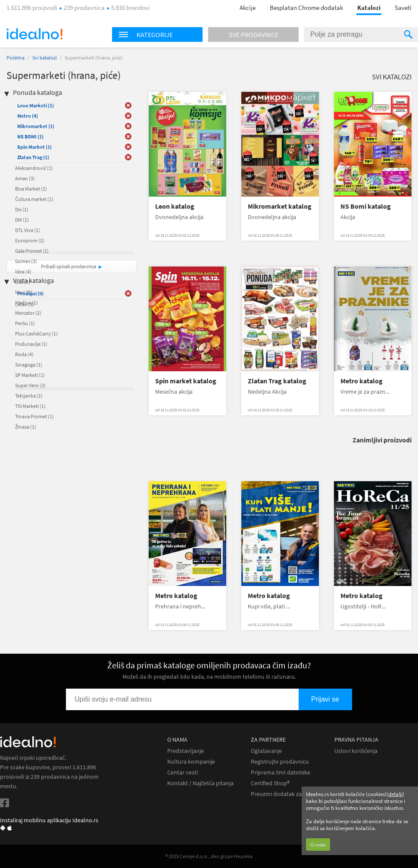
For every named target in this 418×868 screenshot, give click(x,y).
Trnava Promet (34, 416)
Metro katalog (362, 381)
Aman (25, 178)
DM (22, 220)
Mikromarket (36, 126)
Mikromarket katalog (280, 206)
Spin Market (34, 147)
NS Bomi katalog (366, 206)
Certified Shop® (270, 783)
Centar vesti (182, 772)
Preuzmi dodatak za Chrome (287, 794)
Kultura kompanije (191, 762)
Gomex (26, 261)
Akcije (248, 8)
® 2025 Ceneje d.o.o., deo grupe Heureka (209, 856)
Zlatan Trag (33, 157)
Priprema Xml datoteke (281, 772)
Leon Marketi (36, 105)
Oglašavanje (266, 751)
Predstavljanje (186, 751)
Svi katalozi (45, 58)
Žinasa (26, 427)
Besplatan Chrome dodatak (306, 8)
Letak (25, 304)
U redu (318, 844)
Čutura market (34, 199)
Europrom (30, 240)
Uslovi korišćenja (356, 751)
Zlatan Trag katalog (277, 381)
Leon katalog (175, 206)
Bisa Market (31, 189)
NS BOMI (30, 136)
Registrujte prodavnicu (280, 762)
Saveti (403, 8)
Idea (23, 271)
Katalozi (369, 8)
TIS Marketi (30, 406)
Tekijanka (29, 396)
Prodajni (30, 293)
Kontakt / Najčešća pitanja (200, 783)
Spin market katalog (186, 381)
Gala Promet (32, 251)
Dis (22, 209)
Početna (16, 58)
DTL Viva (28, 230)
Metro (28, 116)
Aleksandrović (34, 168)
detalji (395, 794)
